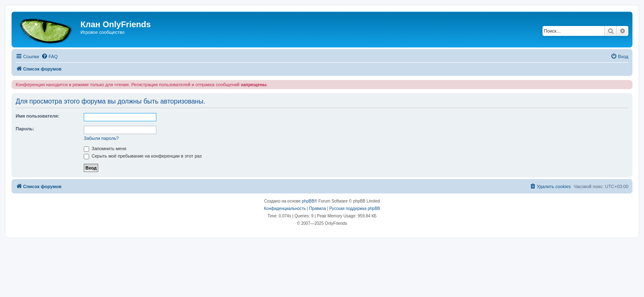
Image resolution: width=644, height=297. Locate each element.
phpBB (308, 201)
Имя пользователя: (38, 116)
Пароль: (25, 129)
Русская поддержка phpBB (355, 209)
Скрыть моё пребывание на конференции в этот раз (143, 156)
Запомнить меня (105, 148)
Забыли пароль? (101, 138)
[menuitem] (50, 57)
